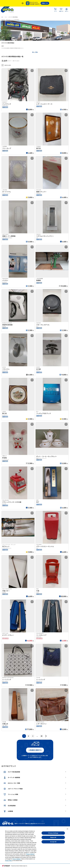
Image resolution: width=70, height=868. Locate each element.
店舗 (6, 17)
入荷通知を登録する (35, 750)
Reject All (53, 837)
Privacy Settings (53, 833)
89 (42, 736)
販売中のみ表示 (6, 65)
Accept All (53, 842)
